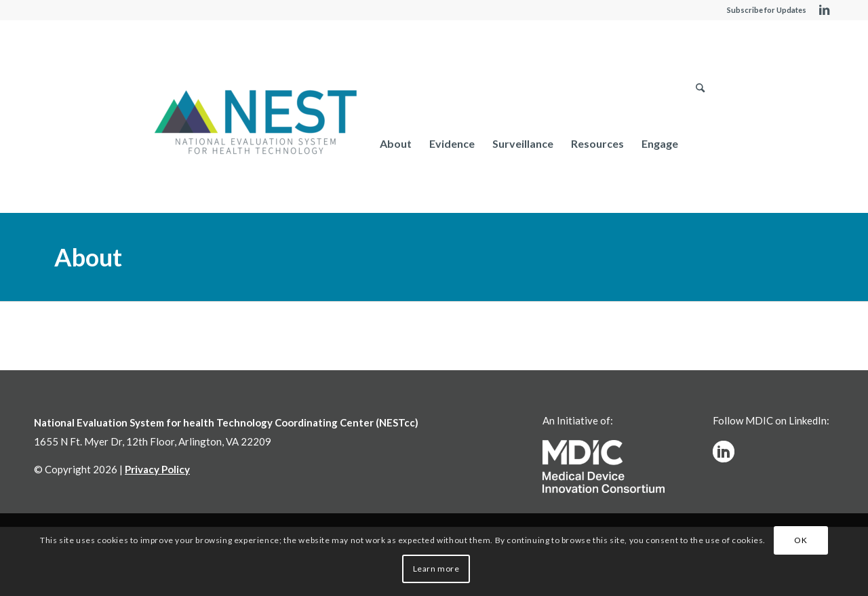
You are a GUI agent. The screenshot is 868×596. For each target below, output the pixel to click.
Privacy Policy (157, 469)
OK (801, 540)
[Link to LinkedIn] (824, 10)
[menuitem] (396, 143)
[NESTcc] (256, 123)
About (88, 257)
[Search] (700, 143)
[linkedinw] (724, 452)
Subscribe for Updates (767, 10)
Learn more (436, 569)
